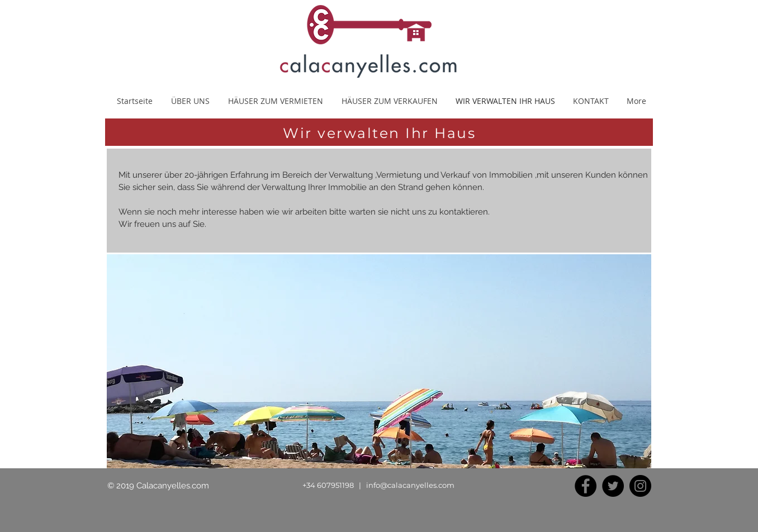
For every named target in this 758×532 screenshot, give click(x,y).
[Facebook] (586, 486)
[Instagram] (640, 486)
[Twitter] (613, 486)
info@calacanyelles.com (410, 485)
